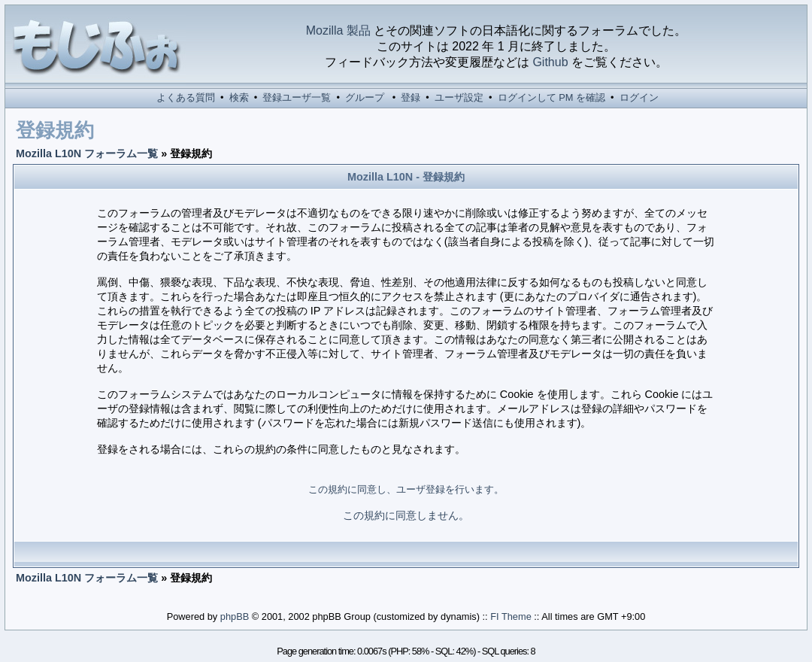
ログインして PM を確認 (551, 97)
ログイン (639, 97)
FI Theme (511, 616)
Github (550, 62)
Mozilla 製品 (338, 30)
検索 (239, 97)
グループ (365, 97)
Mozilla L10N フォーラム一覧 (87, 153)
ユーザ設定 (459, 97)
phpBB (235, 616)
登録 (411, 97)
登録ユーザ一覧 (297, 97)
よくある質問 (186, 97)
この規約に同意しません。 (406, 515)
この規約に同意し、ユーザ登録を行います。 (406, 489)
